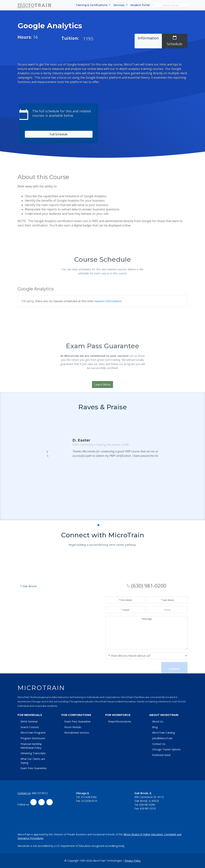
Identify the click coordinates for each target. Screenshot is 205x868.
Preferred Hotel (161, 755)
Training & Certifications (92, 5)
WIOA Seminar (29, 721)
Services (119, 5)
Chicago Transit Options (166, 749)
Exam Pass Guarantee (34, 768)
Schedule (175, 41)
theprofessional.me (120, 721)
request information (108, 347)
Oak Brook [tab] (28, 644)
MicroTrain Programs (33, 733)
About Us (158, 721)
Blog (155, 727)
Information (148, 38)
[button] (94, 578)
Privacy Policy (133, 861)
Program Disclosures (33, 738)
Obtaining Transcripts (33, 753)
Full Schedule (59, 134)
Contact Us (159, 744)
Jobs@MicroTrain (162, 738)
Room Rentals (73, 727)
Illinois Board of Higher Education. (144, 834)
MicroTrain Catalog (163, 733)
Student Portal (140, 5)
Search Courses (30, 727)
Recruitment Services (77, 733)
